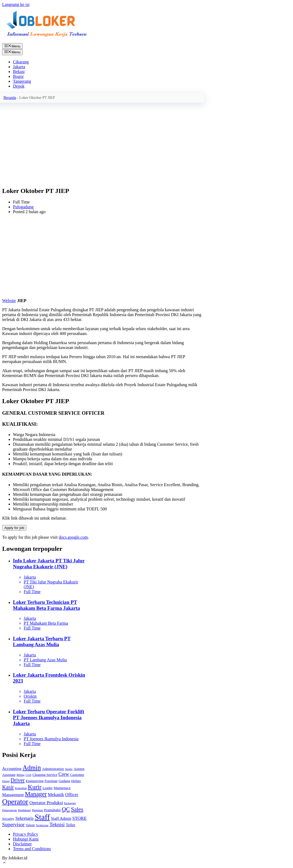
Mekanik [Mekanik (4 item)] (56, 795)
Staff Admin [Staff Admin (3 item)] (61, 818)
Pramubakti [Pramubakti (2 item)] (52, 810)
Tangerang (22, 81)
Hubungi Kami (26, 839)
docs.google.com (73, 537)
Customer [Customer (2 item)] (77, 775)
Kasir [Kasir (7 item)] (8, 787)
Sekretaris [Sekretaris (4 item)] (25, 818)
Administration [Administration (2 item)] (53, 769)
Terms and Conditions (32, 849)
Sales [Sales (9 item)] (77, 809)
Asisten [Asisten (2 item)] (79, 769)
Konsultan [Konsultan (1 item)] (21, 788)
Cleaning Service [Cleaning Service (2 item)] (45, 775)
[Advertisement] (103, 144)
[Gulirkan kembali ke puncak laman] (4, 863)
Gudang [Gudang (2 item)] (64, 781)
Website (9, 301)
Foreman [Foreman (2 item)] (51, 781)
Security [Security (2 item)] (8, 819)
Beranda (10, 98)
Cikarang (21, 62)
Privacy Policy (26, 834)
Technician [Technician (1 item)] (42, 825)
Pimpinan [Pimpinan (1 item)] (37, 810)
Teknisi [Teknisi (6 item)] (57, 824)
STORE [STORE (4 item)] (79, 818)
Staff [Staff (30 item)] (42, 817)
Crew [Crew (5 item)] (64, 774)
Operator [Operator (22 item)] (15, 802)
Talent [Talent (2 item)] (30, 825)
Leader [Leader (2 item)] (48, 788)
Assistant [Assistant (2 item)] (9, 775)
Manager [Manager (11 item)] (36, 794)
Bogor (18, 76)
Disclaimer (22, 844)
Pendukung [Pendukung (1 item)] (24, 810)
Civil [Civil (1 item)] (28, 775)
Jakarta (19, 67)
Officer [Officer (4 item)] (72, 795)
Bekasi (19, 72)
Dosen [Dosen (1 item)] (6, 781)
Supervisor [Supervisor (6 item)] (13, 824)
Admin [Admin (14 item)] (32, 768)
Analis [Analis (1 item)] (69, 769)
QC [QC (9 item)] (66, 809)
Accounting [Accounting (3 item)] (12, 768)
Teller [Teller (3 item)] (71, 825)
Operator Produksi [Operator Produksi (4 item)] (46, 803)
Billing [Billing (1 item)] (20, 775)
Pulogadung (23, 207)
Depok (19, 86)
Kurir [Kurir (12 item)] (35, 787)
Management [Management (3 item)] (13, 795)
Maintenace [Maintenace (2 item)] (62, 788)
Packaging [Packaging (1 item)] (70, 803)
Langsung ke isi (16, 4)
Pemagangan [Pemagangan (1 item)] (9, 810)
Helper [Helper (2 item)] (76, 781)
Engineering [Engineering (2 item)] (35, 781)
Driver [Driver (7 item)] (18, 780)
